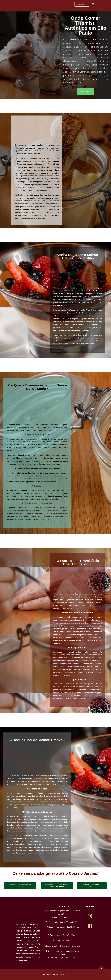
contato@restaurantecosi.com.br (62, 946)
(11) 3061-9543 (62, 941)
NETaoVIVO (64, 974)
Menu (93, 4)
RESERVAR (82, 4)
